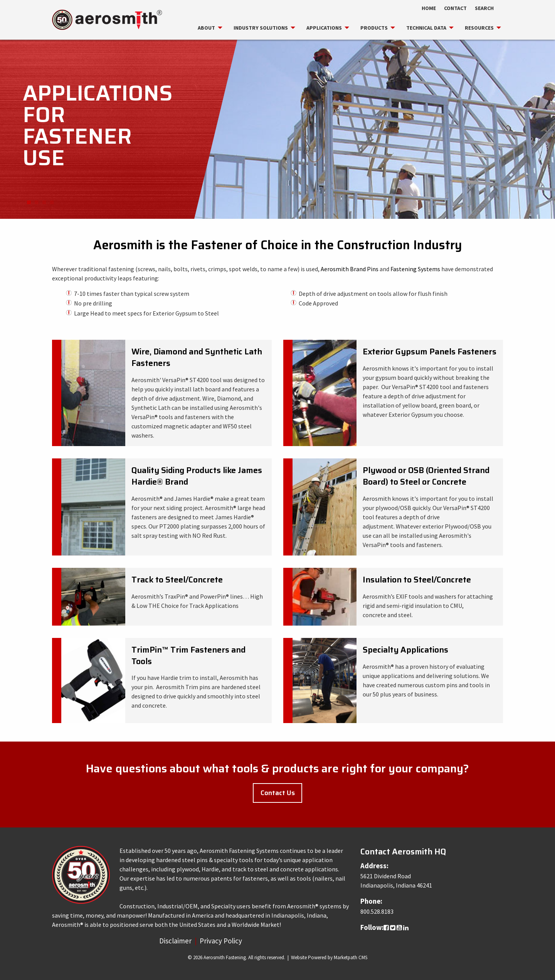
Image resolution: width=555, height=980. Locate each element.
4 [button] (52, 203)
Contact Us (278, 793)
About (206, 28)
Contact (455, 8)
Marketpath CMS (351, 957)
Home (429, 8)
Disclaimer (175, 941)
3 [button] (44, 203)
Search (484, 8)
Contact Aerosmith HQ (403, 852)
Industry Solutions (261, 28)
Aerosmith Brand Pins (350, 269)
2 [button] (36, 203)
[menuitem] (206, 28)
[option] (277, 129)
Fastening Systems (415, 269)
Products (374, 28)
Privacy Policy (221, 941)
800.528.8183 (377, 911)
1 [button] (29, 203)
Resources (479, 28)
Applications (324, 28)
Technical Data (426, 28)
